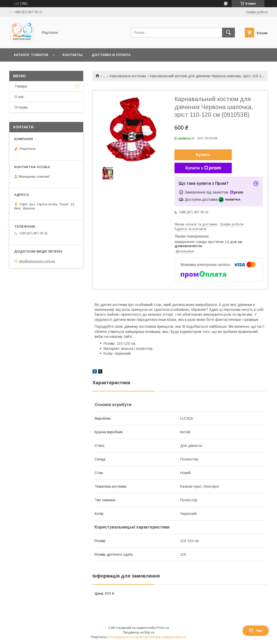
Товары (21, 86)
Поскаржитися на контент (127, 637)
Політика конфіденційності (167, 637)
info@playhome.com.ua (37, 261)
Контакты (72, 55)
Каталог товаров (31, 55)
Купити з (203, 168)
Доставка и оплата (111, 55)
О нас (19, 97)
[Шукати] (228, 33)
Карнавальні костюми (128, 76)
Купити (203, 155)
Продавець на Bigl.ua (138, 632)
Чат (256, 631)
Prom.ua (163, 628)
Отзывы (21, 107)
